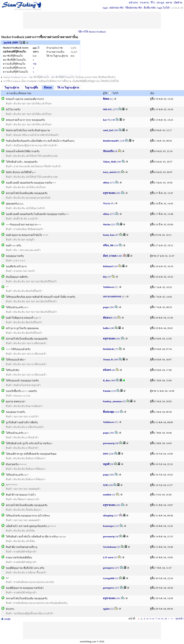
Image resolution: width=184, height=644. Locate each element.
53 (117, 578)
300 (116, 359)
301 (119, 193)
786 (35, 64)
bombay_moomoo (112, 401)
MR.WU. (108, 109)
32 (114, 495)
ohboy (106, 183)
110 (116, 245)
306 (116, 130)
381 (112, 307)
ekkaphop (108, 515)
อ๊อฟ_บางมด (110, 256)
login (105, 8)
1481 (120, 256)
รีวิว (153, 3)
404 (113, 380)
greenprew (109, 568)
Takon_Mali (109, 162)
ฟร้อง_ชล (108, 245)
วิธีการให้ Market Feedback (92, 32)
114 (118, 412)
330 (112, 454)
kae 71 (106, 120)
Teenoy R (108, 359)
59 (112, 464)
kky (105, 277)
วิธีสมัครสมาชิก (134, 8)
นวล (105, 485)
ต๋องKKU (108, 318)
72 (117, 349)
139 (123, 141)
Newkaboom (110, 547)
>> (172, 619)
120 (114, 391)
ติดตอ (106, 99)
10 (166, 619)
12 (113, 609)
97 (117, 235)
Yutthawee (109, 287)
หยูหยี (106, 464)
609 (16, 43)
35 (115, 318)
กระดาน (144, 3)
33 (116, 557)
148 (113, 120)
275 (116, 109)
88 (113, 328)
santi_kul (108, 130)
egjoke (106, 609)
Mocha (107, 224)
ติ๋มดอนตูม (109, 412)
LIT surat (108, 557)
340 (119, 162)
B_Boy (107, 380)
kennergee (108, 526)
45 (116, 266)
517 (117, 515)
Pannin (107, 391)
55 (125, 401)
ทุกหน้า (179, 619)
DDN (106, 454)
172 (113, 183)
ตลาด (169, 3)
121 (117, 526)
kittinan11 (108, 266)
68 (117, 443)
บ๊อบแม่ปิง (108, 151)
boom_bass (109, 235)
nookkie (107, 495)
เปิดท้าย (178, 3)
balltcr (107, 328)
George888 (109, 578)
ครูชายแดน (109, 193)
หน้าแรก (133, 3)
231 (114, 224)
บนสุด (6, 619)
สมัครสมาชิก (116, 8)
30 (116, 151)
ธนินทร (107, 370)
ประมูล (160, 3)
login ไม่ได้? (164, 8)
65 (119, 172)
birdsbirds (109, 349)
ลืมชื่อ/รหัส (150, 8)
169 (111, 485)
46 (114, 370)
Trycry (107, 203)
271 (117, 568)
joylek (8, 43)
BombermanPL (111, 141)
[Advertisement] (92, 20)
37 (110, 277)
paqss (106, 307)
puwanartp (109, 443)
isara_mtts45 (110, 172)
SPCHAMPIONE (112, 297)
